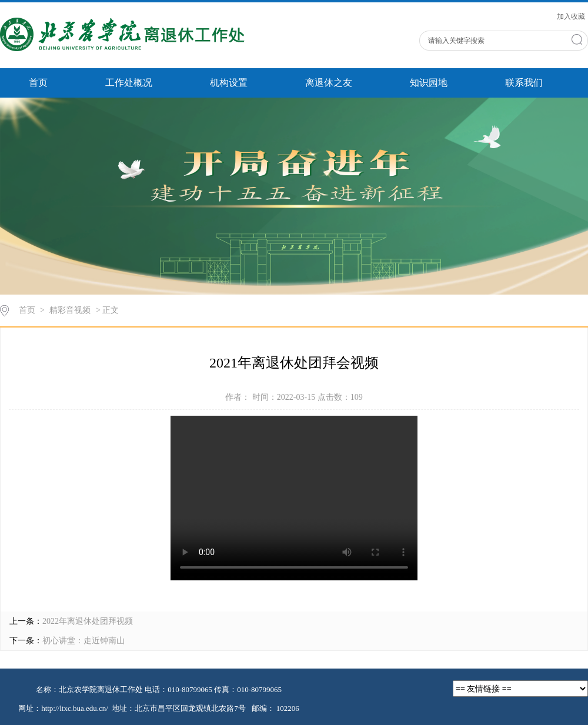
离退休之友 (329, 83)
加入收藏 (571, 16)
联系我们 (524, 83)
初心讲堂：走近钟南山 (83, 641)
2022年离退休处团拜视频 (88, 621)
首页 (38, 83)
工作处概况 (129, 83)
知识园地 (429, 83)
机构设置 (229, 83)
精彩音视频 (70, 310)
